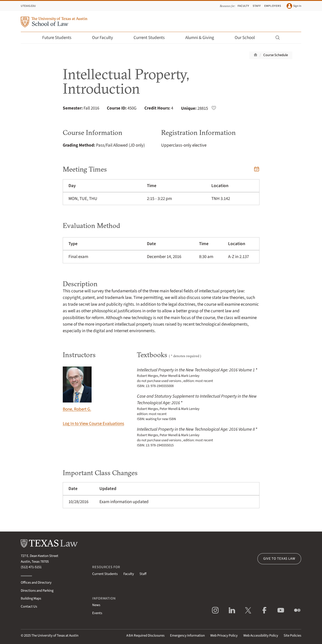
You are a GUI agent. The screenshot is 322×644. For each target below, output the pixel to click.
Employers (273, 6)
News (96, 605)
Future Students (60, 38)
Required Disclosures (145, 636)
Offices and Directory (36, 583)
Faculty (244, 6)
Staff (257, 6)
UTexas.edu (28, 6)
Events (97, 613)
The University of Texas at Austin (55, 636)
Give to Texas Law (279, 559)
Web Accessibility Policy (261, 636)
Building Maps (31, 598)
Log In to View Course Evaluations (93, 424)
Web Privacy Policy (224, 636)
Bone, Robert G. (77, 389)
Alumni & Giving (203, 38)
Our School (248, 38)
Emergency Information (187, 636)
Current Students (152, 38)
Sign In (294, 6)
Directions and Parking (37, 591)
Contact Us (29, 607)
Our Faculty (105, 38)
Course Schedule (276, 55)
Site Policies (292, 636)
